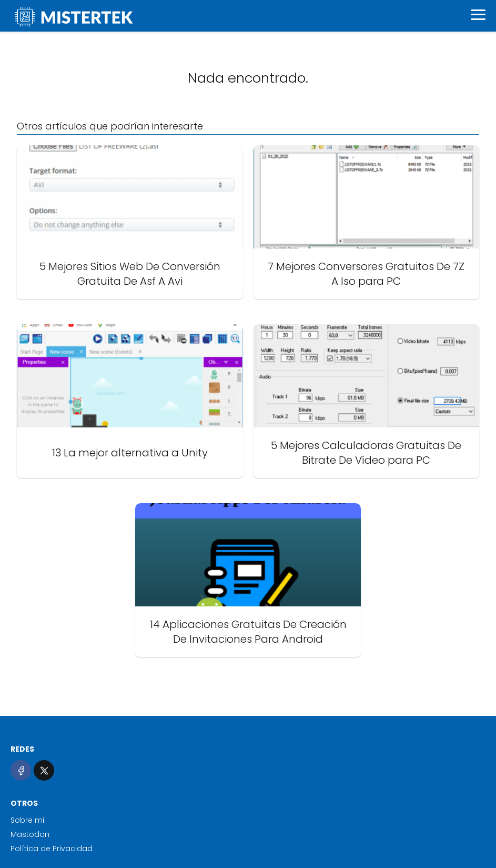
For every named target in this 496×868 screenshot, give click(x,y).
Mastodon (30, 834)
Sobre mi (27, 820)
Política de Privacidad (52, 849)
